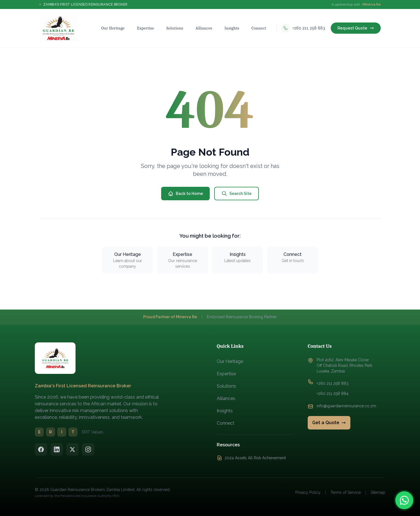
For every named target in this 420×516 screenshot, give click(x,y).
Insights (225, 411)
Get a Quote (329, 423)
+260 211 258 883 (333, 383)
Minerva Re (372, 4)
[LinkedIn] (57, 449)
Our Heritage (230, 361)
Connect (226, 423)
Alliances (226, 398)
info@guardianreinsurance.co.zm (346, 406)
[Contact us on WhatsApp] (404, 500)
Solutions (226, 386)
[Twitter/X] (72, 449)
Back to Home (185, 194)
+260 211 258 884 (333, 394)
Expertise (226, 374)
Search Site (237, 194)
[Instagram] (88, 449)
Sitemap (378, 492)
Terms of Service (346, 492)
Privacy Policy (308, 492)
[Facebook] (41, 449)
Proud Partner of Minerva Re (170, 317)
